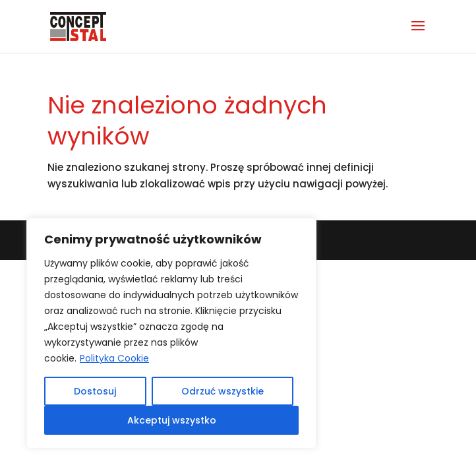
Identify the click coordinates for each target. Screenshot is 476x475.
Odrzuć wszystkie (223, 391)
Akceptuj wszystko (172, 420)
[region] (171, 333)
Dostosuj (95, 391)
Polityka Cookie (114, 358)
